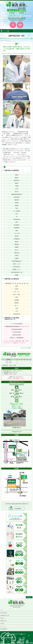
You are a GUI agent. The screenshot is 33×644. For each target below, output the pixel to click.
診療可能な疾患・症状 (5, 615)
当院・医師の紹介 (4, 613)
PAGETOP (29, 597)
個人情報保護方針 (4, 629)
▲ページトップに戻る (26, 348)
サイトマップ (3, 626)
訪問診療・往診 (3, 621)
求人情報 (2, 624)
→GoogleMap (16, 508)
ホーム (2, 610)
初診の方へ (3, 618)
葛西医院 (16, 634)
